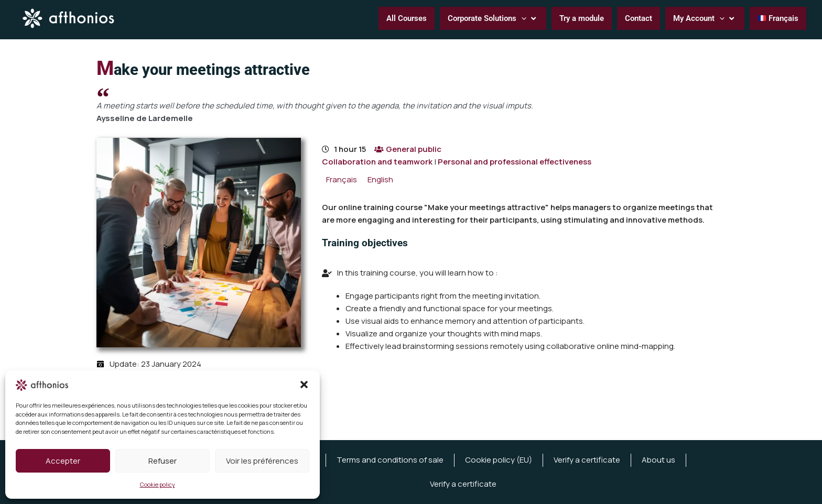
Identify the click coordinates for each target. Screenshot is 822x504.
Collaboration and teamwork (377, 162)
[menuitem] (342, 179)
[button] (304, 385)
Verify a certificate (587, 460)
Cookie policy (158, 484)
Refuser (163, 461)
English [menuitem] (380, 179)
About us (658, 460)
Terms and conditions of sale (390, 460)
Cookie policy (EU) (499, 460)
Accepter (63, 461)
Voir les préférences (262, 461)
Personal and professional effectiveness (515, 162)
